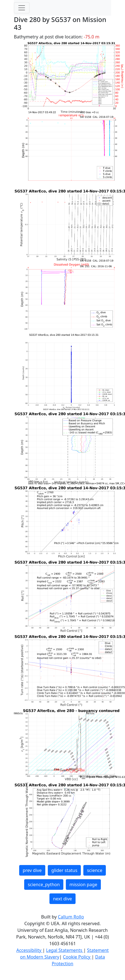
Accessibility (29, 950)
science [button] (95, 870)
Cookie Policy (77, 957)
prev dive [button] (32, 870)
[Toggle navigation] (22, 8)
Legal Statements (65, 950)
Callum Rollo (71, 917)
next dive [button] (62, 899)
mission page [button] (83, 885)
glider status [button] (64, 870)
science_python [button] (44, 885)
